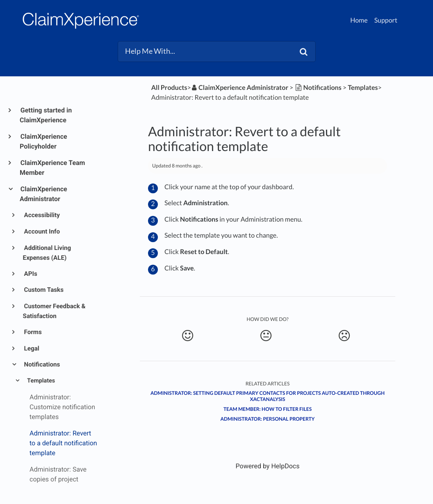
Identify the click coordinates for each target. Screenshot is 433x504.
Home (359, 20)
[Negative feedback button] (344, 336)
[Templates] (363, 88)
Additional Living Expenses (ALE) (47, 253)
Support (386, 20)
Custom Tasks (43, 290)
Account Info (41, 231)
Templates (40, 381)
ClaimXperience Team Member (52, 168)
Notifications (42, 364)
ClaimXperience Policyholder (43, 141)
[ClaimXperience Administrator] (240, 88)
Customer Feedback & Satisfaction (54, 311)
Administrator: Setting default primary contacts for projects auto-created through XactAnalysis (268, 396)
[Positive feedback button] (187, 336)
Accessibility (41, 215)
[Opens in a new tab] (268, 466)
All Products (169, 88)
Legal (31, 348)
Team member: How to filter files (268, 409)
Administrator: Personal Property (268, 419)
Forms (32, 332)
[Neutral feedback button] (266, 336)
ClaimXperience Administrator (43, 194)
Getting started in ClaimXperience (46, 115)
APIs (30, 274)
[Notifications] (318, 88)
